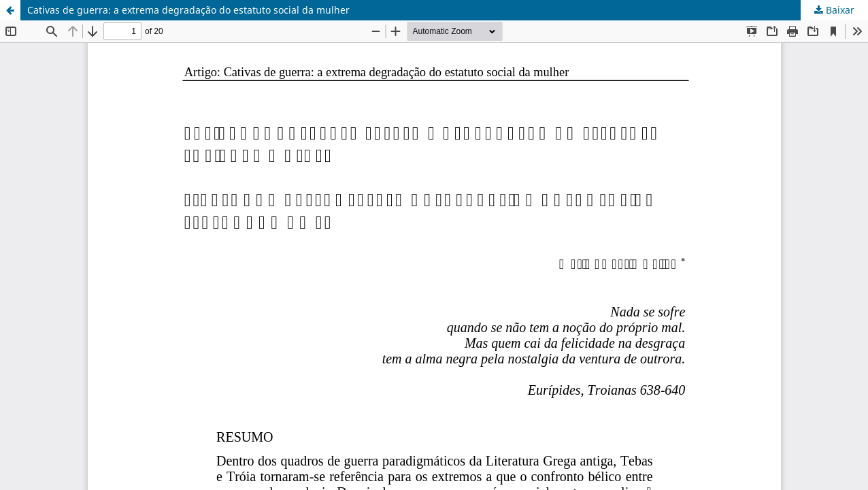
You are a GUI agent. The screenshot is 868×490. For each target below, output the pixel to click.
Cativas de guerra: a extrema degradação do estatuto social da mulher (188, 10)
